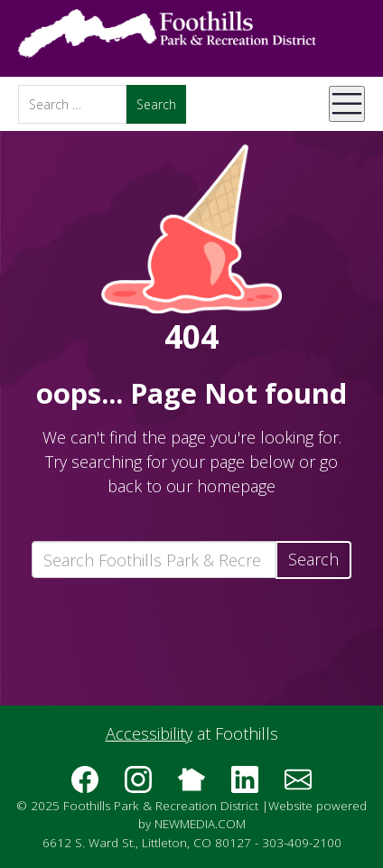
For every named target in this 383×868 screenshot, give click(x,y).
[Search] (72, 104)
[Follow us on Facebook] (85, 786)
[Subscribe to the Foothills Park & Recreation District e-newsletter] (298, 786)
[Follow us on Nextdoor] (191, 786)
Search (313, 559)
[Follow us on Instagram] (138, 786)
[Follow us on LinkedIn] (245, 786)
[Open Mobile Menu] (347, 104)
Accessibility (149, 733)
